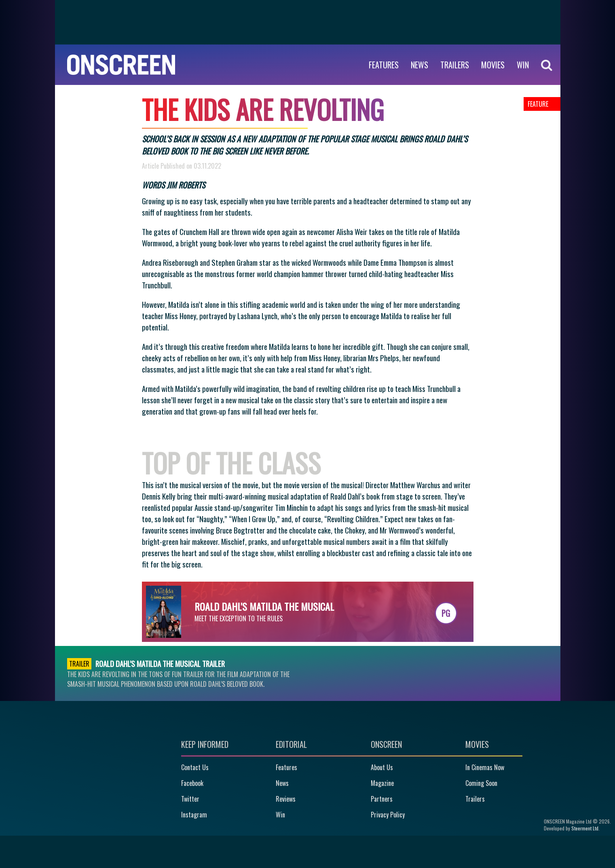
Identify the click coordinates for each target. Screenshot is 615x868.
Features (384, 65)
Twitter (190, 799)
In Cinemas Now (485, 767)
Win (280, 815)
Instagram (194, 815)
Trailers (455, 65)
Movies (493, 65)
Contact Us (195, 767)
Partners (382, 799)
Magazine (382, 783)
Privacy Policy (388, 815)
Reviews (286, 799)
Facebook (192, 783)
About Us (382, 767)
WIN (523, 65)
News (420, 65)
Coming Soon (481, 783)
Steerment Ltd (585, 828)
